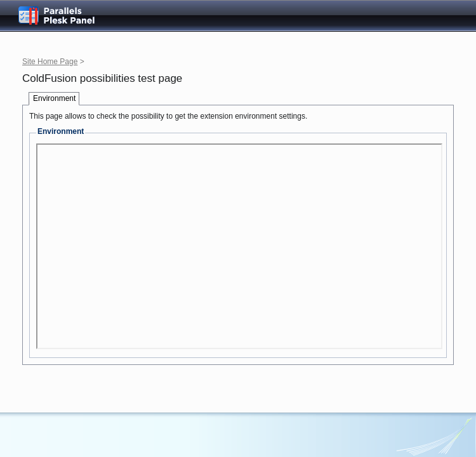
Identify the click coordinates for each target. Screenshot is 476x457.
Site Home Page (50, 62)
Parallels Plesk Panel (67, 16)
